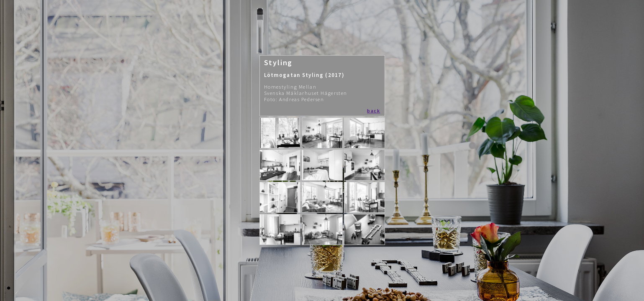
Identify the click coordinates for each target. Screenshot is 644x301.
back (373, 111)
